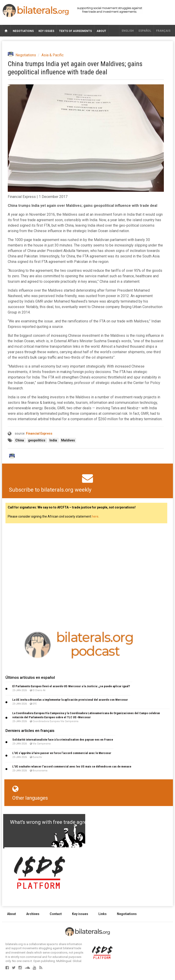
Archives (33, 914)
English (128, 31)
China (20, 440)
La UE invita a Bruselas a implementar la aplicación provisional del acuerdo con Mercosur (70, 700)
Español (145, 31)
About (101, 31)
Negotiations (23, 31)
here (95, 516)
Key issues (46, 31)
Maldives (68, 440)
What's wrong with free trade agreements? (58, 822)
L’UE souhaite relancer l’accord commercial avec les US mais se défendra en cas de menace (72, 766)
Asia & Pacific (53, 55)
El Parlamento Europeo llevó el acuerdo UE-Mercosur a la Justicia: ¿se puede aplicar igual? (71, 686)
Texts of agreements (75, 31)
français (163, 31)
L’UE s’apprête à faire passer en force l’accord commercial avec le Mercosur (62, 753)
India (54, 440)
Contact (56, 914)
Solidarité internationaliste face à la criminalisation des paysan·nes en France (63, 740)
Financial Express (39, 433)
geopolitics (37, 440)
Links (103, 914)
